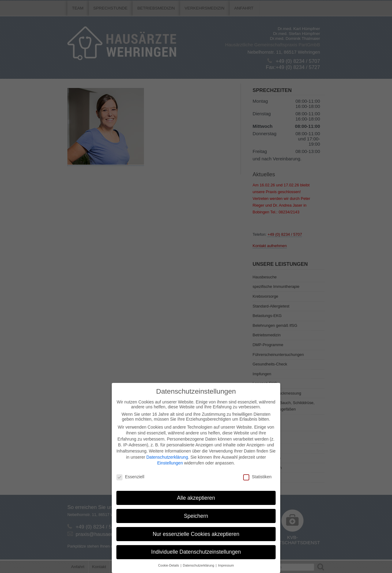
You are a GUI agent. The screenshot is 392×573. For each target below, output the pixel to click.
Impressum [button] (226, 565)
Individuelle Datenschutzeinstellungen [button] (196, 552)
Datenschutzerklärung (167, 457)
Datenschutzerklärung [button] (199, 565)
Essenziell (130, 477)
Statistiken (257, 477)
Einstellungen (170, 463)
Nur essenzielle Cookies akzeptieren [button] (196, 534)
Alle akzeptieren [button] (196, 498)
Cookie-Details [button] (169, 565)
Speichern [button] (196, 516)
